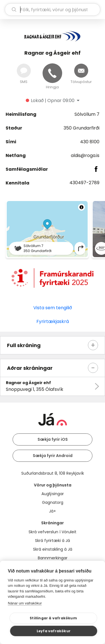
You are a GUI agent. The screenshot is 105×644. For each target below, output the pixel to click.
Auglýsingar (53, 494)
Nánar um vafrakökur (25, 603)
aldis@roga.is (85, 155)
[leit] (53, 10)
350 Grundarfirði (81, 128)
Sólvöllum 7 (87, 114)
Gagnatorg (53, 502)
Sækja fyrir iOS (53, 439)
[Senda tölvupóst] (81, 71)
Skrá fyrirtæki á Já (53, 541)
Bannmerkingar (53, 558)
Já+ (53, 511)
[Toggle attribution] (81, 207)
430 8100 (90, 142)
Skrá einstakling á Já (53, 549)
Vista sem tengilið (53, 308)
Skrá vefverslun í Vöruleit (53, 532)
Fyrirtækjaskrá (53, 321)
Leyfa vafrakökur (54, 631)
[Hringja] (52, 73)
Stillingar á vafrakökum (53, 618)
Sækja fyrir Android (53, 456)
